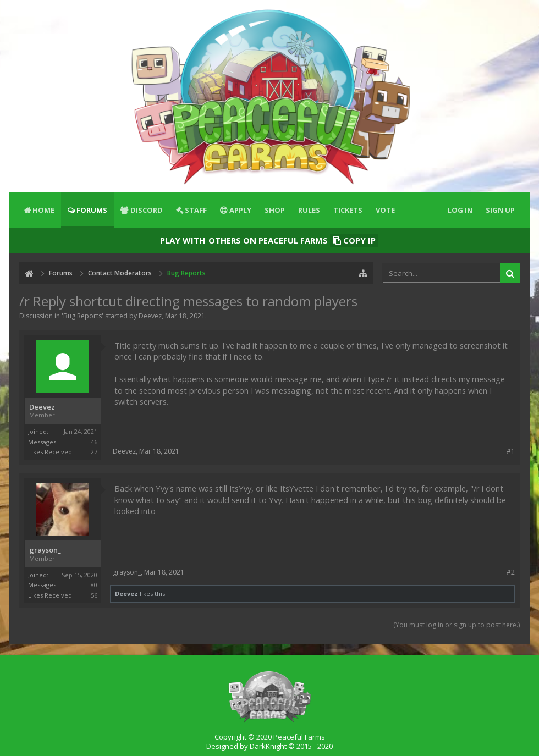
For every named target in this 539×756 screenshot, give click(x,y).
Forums (92, 210)
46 (94, 442)
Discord (147, 210)
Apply (240, 210)
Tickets (348, 210)
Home (43, 210)
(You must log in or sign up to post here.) (457, 625)
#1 (511, 451)
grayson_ (45, 550)
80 (94, 585)
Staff (196, 210)
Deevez (150, 316)
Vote (385, 210)
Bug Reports (82, 316)
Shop (275, 210)
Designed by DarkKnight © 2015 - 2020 (269, 746)
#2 (511, 572)
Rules (309, 210)
